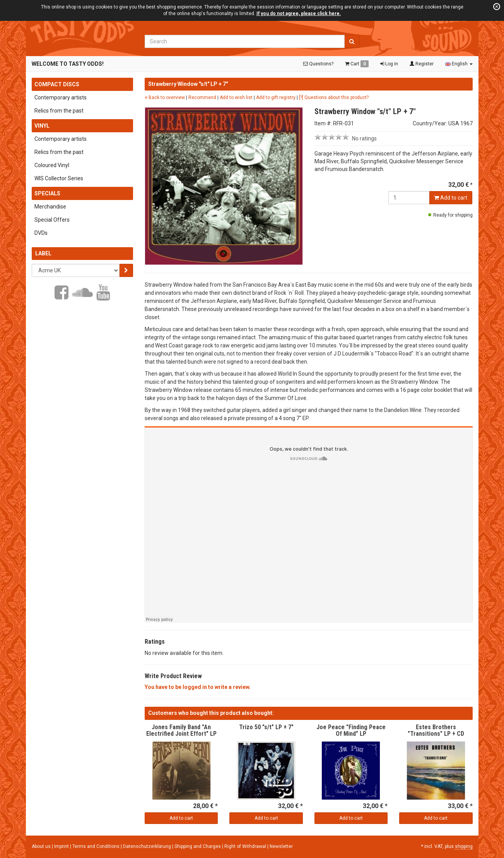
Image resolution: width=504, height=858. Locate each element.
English (459, 64)
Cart (357, 64)
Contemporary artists (61, 97)
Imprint (62, 846)
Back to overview (165, 97)
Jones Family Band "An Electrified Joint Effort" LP (181, 731)
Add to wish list (236, 97)
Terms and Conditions (97, 846)
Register (422, 64)
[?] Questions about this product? (334, 97)
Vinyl (42, 126)
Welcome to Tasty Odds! (68, 64)
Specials (47, 193)
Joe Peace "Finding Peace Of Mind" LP (351, 731)
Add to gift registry (276, 97)
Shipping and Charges (198, 846)
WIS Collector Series (59, 178)
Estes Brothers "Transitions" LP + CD (436, 731)
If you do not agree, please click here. (299, 14)
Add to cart (451, 198)
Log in (389, 64)
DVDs (41, 233)
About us (41, 846)
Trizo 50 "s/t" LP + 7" (266, 727)
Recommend (202, 97)
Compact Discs (57, 84)
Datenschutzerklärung (148, 846)
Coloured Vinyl (52, 165)
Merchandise (50, 207)
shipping (464, 846)
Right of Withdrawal (246, 846)
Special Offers (52, 220)
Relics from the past (59, 111)
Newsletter (281, 846)
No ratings (364, 138)
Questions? (318, 64)
